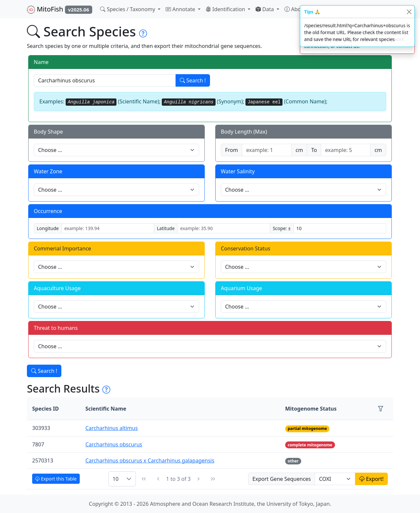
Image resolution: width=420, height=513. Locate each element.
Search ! (193, 80)
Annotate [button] (181, 9)
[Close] (409, 12)
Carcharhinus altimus (112, 428)
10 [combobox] (115, 479)
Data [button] (265, 9)
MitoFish (60, 9)
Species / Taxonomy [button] (128, 9)
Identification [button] (226, 9)
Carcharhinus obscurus (114, 444)
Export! (371, 479)
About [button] (296, 9)
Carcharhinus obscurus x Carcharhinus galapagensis (150, 460)
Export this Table (56, 479)
